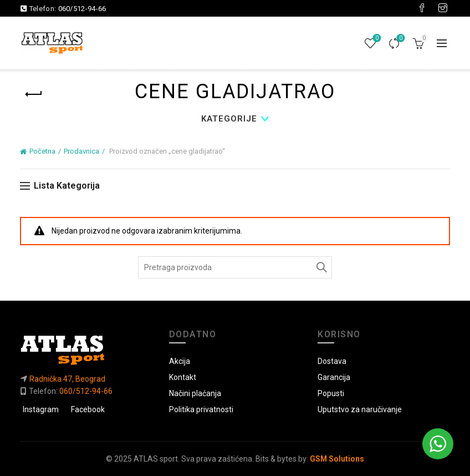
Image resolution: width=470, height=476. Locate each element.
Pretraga (321, 267)
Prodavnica (81, 151)
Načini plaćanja (195, 393)
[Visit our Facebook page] (422, 8)
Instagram (41, 409)
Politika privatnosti (201, 409)
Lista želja (376, 39)
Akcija (180, 361)
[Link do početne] (86, 350)
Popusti (331, 393)
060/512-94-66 (82, 9)
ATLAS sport (156, 459)
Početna (42, 151)
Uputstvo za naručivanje (360, 409)
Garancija (334, 377)
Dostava (332, 361)
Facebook (88, 409)
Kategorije (229, 119)
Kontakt (183, 377)
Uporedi (399, 39)
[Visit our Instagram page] (443, 8)
